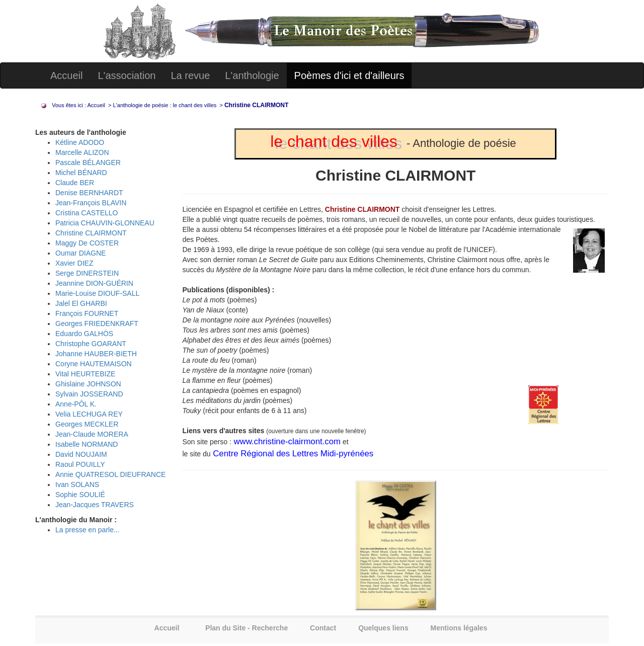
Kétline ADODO (80, 142)
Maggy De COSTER (87, 243)
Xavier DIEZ (74, 263)
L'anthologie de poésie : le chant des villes (166, 105)
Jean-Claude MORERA (92, 434)
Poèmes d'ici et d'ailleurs (349, 75)
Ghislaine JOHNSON (88, 384)
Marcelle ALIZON (82, 152)
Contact (323, 628)
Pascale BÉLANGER (88, 163)
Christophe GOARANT (91, 344)
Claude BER (75, 183)
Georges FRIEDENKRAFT (97, 324)
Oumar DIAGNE (80, 253)
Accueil (66, 75)
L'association (127, 75)
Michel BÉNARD (81, 173)
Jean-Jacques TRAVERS (95, 505)
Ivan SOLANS (77, 484)
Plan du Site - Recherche (247, 628)
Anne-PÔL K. (76, 404)
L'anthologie (252, 75)
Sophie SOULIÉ (80, 495)
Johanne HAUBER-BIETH (96, 354)
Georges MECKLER (87, 424)
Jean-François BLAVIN (91, 203)
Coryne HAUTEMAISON (94, 364)
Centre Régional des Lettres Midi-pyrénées (292, 454)
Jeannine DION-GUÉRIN (94, 283)
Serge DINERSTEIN (87, 273)
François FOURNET (87, 313)
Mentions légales (459, 628)
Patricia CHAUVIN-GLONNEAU (105, 223)
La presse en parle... (88, 530)
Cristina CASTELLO (87, 213)
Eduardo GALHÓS (84, 334)
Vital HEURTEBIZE (85, 374)
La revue (190, 75)
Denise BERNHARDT (89, 193)
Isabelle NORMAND (87, 444)
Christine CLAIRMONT (91, 233)
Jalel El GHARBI (81, 303)
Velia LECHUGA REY (89, 414)
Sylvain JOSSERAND (89, 394)
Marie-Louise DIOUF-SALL (97, 293)
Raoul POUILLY (80, 464)
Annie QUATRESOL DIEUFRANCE (110, 474)
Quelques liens (383, 628)
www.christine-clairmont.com (286, 441)
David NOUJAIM (81, 454)
